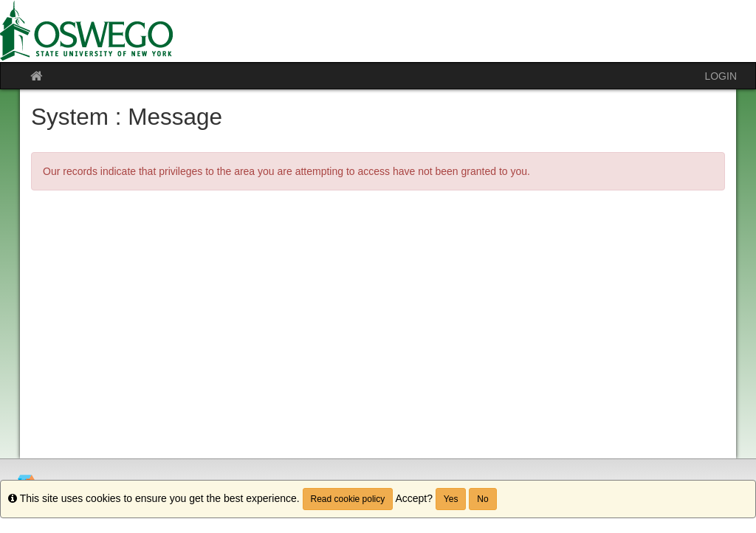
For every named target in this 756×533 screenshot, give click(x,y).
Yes (451, 499)
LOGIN (721, 76)
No (482, 499)
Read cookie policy (348, 499)
